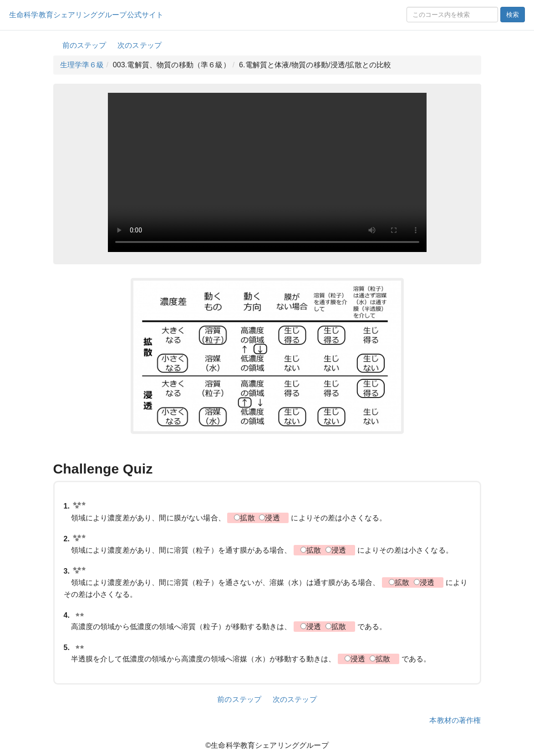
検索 (513, 15)
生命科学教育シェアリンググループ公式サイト (86, 15)
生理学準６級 (82, 65)
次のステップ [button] (140, 45)
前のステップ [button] (84, 45)
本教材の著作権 (455, 720)
